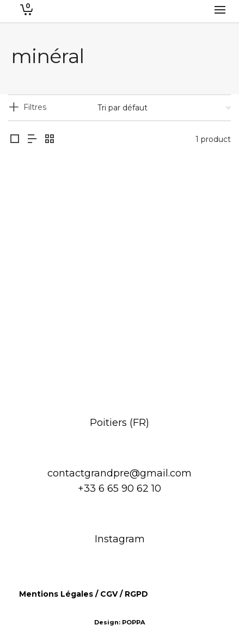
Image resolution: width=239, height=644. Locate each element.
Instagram (120, 539)
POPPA (133, 622)
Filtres (35, 107)
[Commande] (164, 108)
